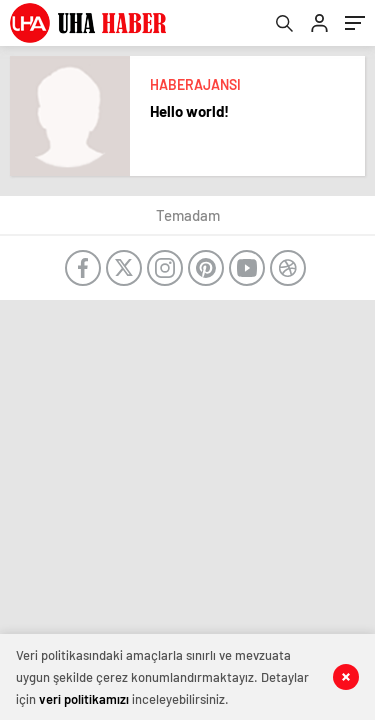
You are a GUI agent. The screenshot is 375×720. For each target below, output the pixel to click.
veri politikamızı (84, 699)
